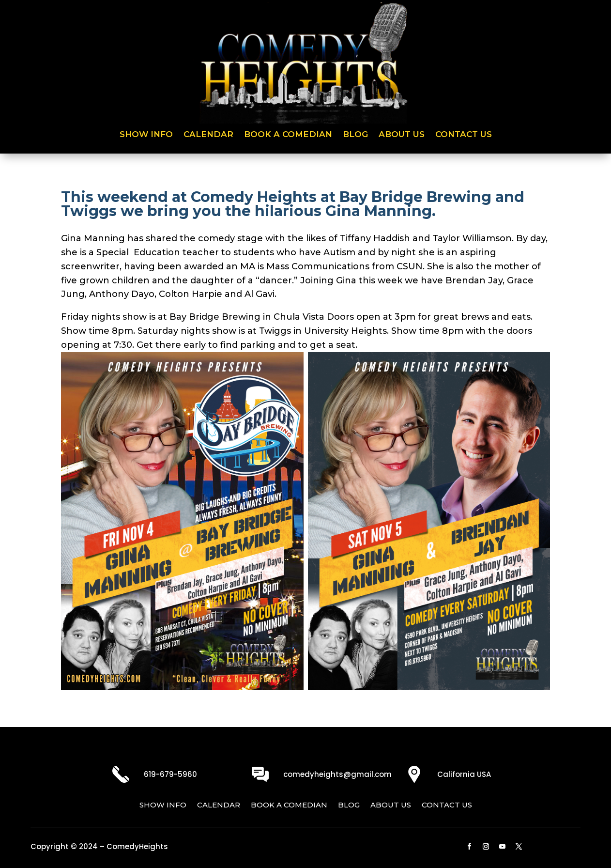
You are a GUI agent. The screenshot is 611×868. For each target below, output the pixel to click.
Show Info (146, 135)
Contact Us (464, 135)
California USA (464, 774)
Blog (355, 135)
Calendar (208, 135)
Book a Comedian (288, 135)
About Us (402, 135)
